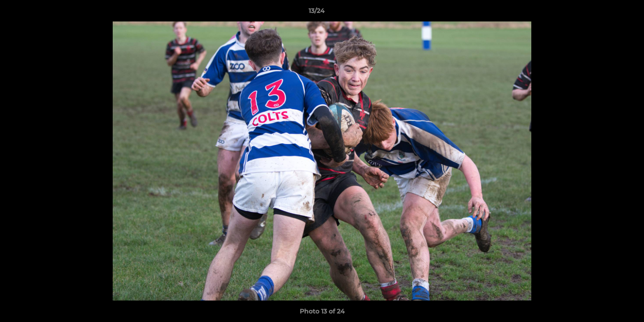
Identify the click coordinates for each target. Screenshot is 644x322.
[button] (606, 13)
